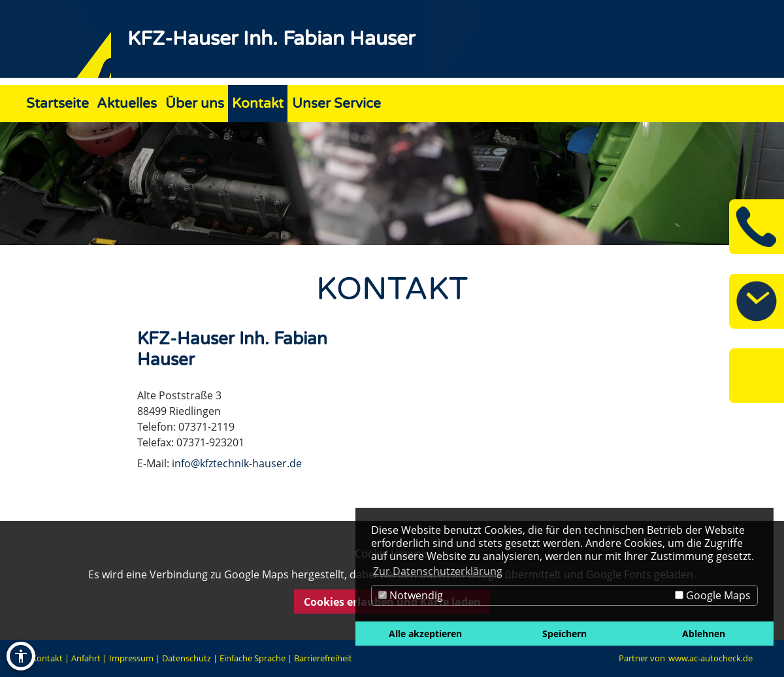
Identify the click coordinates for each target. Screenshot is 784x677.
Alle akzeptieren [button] (425, 634)
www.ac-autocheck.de (710, 658)
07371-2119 (206, 427)
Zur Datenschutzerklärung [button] (438, 571)
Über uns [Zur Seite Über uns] (195, 104)
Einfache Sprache (253, 658)
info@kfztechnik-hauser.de (237, 463)
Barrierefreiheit (323, 658)
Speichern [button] (564, 634)
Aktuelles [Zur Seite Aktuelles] (127, 104)
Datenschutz (187, 658)
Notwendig (411, 595)
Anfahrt (86, 658)
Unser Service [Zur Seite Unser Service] (336, 104)
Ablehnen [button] (704, 634)
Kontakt (47, 658)
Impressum (131, 658)
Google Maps (713, 595)
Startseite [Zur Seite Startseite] (57, 104)
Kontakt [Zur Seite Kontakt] (258, 104)
